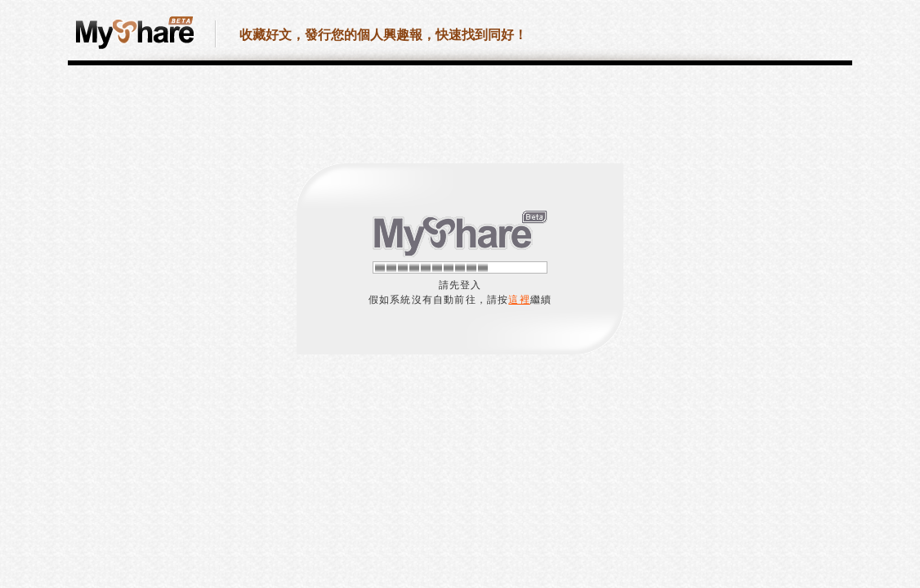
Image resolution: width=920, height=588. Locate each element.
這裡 (519, 300)
